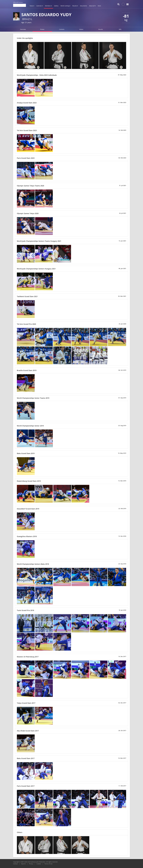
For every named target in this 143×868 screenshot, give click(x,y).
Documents (84, 6)
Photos (42, 29)
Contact (15, 864)
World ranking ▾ (65, 6)
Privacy (31, 864)
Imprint (23, 864)
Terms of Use (48, 864)
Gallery (56, 6)
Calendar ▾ (40, 6)
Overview (23, 29)
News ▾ (32, 6)
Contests (62, 29)
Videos (81, 29)
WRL (120, 29)
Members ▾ (48, 6)
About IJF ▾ (92, 6)
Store (99, 6)
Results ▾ (75, 6)
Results (101, 29)
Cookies (39, 864)
